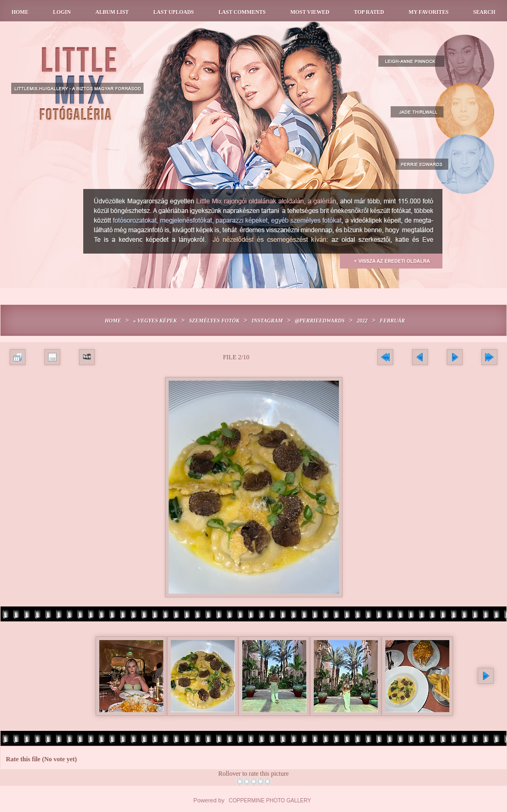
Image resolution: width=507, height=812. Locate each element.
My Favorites (429, 12)
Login (62, 12)
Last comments (242, 12)
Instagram (267, 321)
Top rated (369, 12)
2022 (362, 321)
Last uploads (173, 12)
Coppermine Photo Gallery (270, 801)
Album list (112, 12)
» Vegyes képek (155, 321)
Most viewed (310, 12)
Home (20, 12)
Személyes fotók (214, 321)
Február (392, 321)
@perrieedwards (320, 321)
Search (485, 12)
